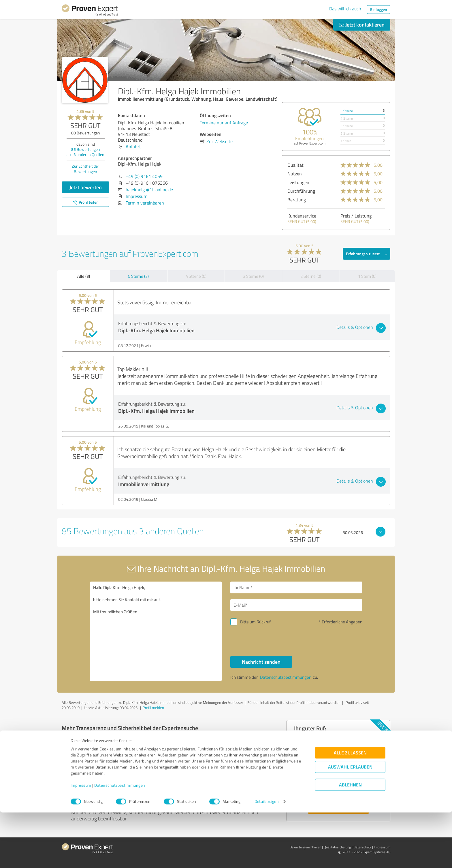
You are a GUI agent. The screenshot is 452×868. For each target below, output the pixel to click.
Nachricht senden (261, 662)
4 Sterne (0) (196, 276)
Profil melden (153, 708)
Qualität (295, 165)
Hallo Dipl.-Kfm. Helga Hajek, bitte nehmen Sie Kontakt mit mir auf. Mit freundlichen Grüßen (156, 631)
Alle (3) (84, 276)
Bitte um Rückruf (255, 622)
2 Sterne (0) (311, 276)
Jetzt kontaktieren (362, 25)
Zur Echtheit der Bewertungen (85, 169)
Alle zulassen (350, 808)
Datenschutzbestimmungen (120, 841)
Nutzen (295, 174)
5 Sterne (347, 111)
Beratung (297, 200)
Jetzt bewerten (86, 187)
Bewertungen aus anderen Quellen (85, 152)
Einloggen (379, 9)
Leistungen (298, 182)
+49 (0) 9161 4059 (144, 176)
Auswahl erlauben (350, 823)
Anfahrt (133, 147)
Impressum (81, 841)
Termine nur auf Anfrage (224, 123)
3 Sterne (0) (253, 276)
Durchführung (301, 191)
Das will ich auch (345, 9)
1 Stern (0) (367, 276)
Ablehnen (350, 840)
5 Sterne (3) (138, 276)
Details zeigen (267, 857)
